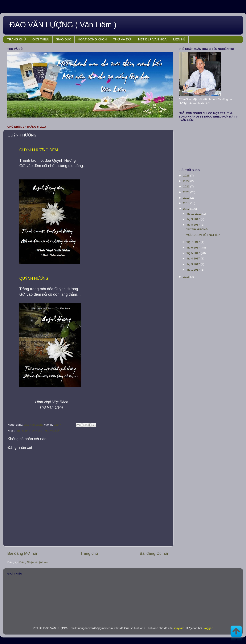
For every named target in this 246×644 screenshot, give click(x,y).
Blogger (208, 628)
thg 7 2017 (194, 242)
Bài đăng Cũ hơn (154, 553)
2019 (187, 198)
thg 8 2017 (194, 225)
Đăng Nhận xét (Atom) (33, 562)
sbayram (179, 628)
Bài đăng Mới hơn (23, 553)
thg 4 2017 (194, 259)
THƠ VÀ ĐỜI (122, 39)
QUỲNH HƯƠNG (197, 229)
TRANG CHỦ (17, 39)
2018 (187, 203)
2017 (187, 209)
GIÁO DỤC (63, 39)
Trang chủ (89, 553)
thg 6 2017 (194, 248)
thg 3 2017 (194, 264)
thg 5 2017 (194, 253)
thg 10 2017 (194, 214)
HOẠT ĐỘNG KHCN (92, 39)
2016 (187, 277)
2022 (187, 181)
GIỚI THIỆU (41, 39)
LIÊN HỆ (179, 39)
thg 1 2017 (194, 270)
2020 (187, 192)
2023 (187, 176)
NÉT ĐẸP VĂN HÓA (152, 39)
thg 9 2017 (194, 219)
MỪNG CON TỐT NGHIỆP (203, 235)
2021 (187, 186)
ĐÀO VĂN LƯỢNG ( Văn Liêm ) (63, 25)
